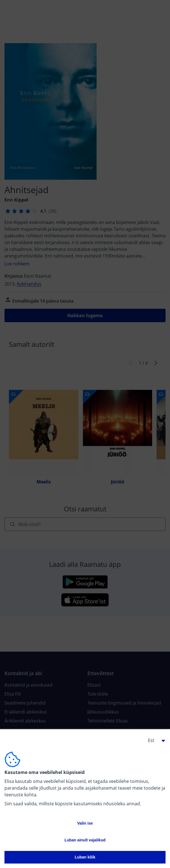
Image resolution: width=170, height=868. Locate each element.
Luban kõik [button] (85, 857)
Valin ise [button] (85, 823)
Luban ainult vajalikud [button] (85, 840)
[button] (154, 740)
